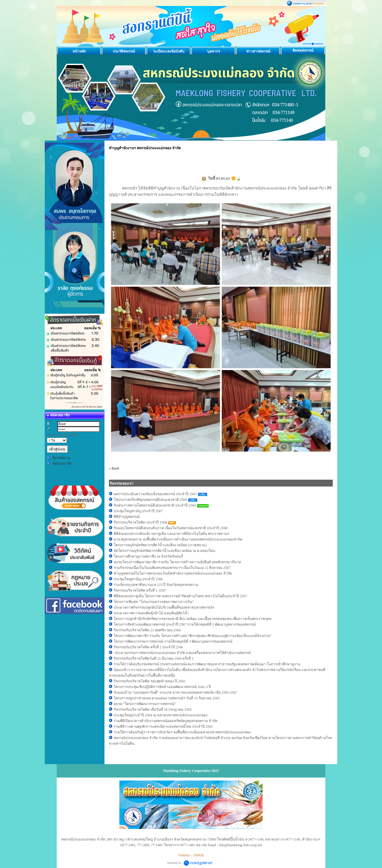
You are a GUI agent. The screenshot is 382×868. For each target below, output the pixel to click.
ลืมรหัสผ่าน (61, 458)
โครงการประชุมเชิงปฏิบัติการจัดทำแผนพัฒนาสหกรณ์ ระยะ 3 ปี (163, 687)
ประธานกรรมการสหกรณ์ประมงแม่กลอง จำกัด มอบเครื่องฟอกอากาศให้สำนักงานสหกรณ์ (182, 653)
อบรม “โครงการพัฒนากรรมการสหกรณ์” (145, 704)
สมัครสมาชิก (62, 464)
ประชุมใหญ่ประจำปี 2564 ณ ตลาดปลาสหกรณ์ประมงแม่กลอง (161, 715)
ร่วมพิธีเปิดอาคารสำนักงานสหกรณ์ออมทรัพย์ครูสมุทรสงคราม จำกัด (166, 721)
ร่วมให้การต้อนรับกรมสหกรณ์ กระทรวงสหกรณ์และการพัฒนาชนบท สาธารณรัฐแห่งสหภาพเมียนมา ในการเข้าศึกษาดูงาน (207, 664)
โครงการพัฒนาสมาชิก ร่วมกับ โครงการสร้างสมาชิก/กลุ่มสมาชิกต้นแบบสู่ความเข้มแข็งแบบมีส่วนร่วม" (193, 636)
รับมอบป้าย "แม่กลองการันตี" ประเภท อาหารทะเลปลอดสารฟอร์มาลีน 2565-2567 (176, 692)
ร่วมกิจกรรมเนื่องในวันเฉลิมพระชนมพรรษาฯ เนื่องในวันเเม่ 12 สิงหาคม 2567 (172, 568)
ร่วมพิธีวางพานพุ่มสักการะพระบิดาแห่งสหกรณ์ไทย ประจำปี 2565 (163, 727)
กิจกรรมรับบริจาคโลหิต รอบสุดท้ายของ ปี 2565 (150, 681)
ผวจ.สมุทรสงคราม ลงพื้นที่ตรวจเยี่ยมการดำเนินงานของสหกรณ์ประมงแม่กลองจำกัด (178, 539)
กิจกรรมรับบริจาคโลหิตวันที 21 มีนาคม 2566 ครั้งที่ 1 (154, 658)
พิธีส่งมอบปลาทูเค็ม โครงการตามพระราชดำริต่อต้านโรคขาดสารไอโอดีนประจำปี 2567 (180, 596)
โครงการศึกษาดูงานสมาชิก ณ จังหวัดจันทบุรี (148, 556)
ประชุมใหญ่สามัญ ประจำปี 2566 (139, 579)
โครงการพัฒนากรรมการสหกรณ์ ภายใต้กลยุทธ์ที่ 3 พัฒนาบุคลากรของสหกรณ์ (173, 641)
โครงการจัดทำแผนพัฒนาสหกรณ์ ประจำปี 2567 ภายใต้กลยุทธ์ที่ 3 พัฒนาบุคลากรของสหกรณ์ (185, 624)
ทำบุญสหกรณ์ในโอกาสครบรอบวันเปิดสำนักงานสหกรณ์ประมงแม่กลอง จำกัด (173, 573)
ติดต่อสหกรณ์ (303, 50)
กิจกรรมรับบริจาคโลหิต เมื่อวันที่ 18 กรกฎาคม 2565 (153, 710)
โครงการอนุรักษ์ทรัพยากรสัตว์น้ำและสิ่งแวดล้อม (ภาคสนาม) (160, 545)
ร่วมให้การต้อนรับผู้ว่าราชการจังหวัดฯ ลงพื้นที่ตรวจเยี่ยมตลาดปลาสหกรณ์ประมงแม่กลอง (182, 732)
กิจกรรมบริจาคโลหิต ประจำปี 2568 (140, 522)
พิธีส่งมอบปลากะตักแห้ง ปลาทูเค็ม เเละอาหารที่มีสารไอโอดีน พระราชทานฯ (171, 534)
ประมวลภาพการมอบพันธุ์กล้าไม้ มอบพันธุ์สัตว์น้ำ (151, 613)
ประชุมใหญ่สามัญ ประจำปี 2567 (139, 511)
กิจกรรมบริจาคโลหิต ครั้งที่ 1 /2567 (140, 590)
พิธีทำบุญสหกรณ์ (127, 517)
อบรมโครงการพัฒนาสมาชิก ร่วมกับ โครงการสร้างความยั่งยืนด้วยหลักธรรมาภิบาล (177, 562)
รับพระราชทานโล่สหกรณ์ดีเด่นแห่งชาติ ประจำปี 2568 (155, 505)
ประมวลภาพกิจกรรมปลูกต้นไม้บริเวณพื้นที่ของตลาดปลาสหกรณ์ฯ (164, 607)
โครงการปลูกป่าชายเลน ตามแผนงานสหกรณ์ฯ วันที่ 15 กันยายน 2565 (167, 698)
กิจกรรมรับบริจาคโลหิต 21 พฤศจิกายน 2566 (147, 630)
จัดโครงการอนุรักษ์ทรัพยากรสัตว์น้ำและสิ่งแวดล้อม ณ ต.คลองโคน (164, 551)
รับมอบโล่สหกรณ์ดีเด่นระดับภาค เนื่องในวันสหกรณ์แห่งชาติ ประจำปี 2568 (171, 528)
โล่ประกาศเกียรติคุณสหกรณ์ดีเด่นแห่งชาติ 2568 (150, 500)
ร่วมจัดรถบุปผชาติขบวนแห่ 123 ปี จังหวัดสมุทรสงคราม (157, 585)
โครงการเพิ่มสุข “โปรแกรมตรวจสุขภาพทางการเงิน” (154, 602)
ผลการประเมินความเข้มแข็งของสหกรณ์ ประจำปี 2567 (155, 494)
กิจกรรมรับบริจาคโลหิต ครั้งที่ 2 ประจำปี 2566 (148, 647)
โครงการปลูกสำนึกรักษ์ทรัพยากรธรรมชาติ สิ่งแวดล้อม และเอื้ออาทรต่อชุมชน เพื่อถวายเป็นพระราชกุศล (192, 619)
